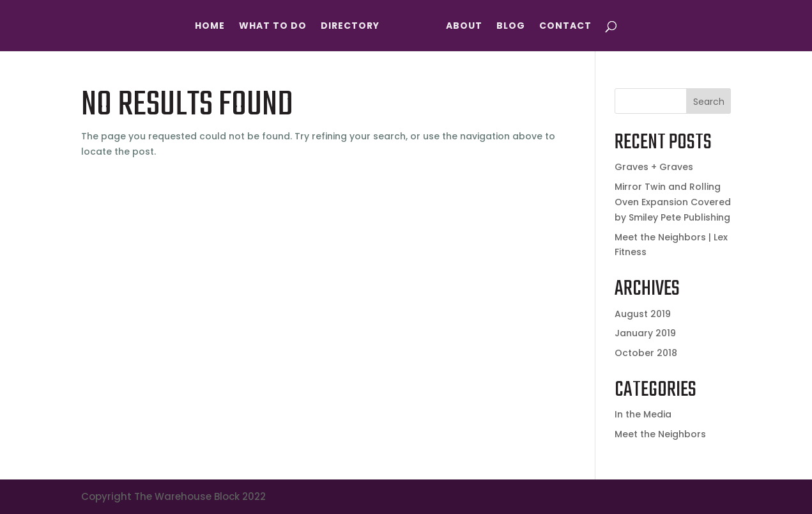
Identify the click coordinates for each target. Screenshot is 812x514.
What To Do (273, 27)
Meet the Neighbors (660, 434)
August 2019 (643, 314)
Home (210, 27)
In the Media (643, 414)
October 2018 (646, 353)
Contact (565, 27)
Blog (511, 27)
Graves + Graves (654, 167)
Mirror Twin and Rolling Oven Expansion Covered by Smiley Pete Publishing (673, 202)
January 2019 (645, 333)
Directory (350, 27)
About (464, 27)
